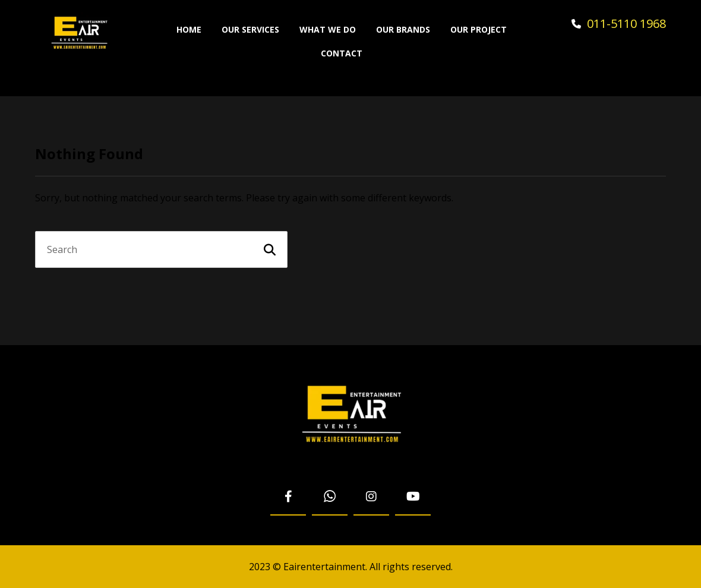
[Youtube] (413, 497)
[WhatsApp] (330, 497)
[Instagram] (371, 497)
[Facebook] (288, 497)
